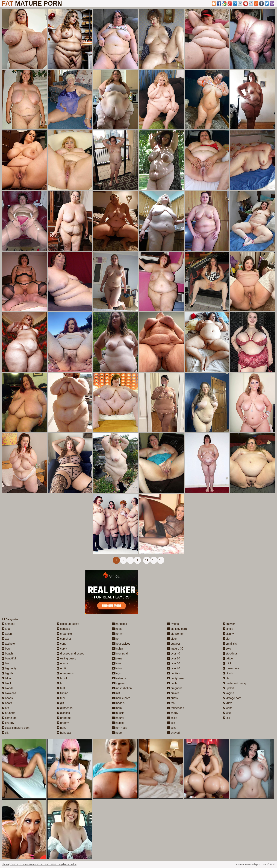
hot (116, 639)
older (172, 639)
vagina (228, 693)
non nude (120, 728)
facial (62, 678)
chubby (8, 723)
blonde (8, 688)
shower (229, 624)
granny (63, 723)
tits (226, 678)
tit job (228, 673)
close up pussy (68, 624)
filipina (63, 693)
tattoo (228, 658)
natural (118, 718)
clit (5, 733)
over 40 (174, 654)
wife (227, 713)
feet (61, 688)
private (173, 693)
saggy (173, 713)
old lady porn (177, 629)
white (228, 708)
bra (5, 708)
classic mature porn (16, 728)
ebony (62, 663)
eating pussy (66, 658)
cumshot (64, 639)
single (228, 629)
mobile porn (121, 698)
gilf (60, 703)
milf (116, 693)
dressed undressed (71, 654)
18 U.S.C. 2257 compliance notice (58, 864)
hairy (62, 728)
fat (60, 683)
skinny (228, 634)
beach (7, 654)
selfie (172, 718)
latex (117, 663)
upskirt (228, 688)
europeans (65, 673)
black (7, 683)
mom (117, 708)
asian (7, 634)
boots (7, 703)
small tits (230, 644)
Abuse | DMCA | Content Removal (20, 864)
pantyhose (175, 678)
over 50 (174, 658)
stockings (230, 654)
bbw (6, 649)
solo (227, 649)
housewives (121, 644)
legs (116, 673)
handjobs (120, 624)
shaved (173, 733)
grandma (64, 718)
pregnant (175, 688)
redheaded (176, 708)
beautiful (9, 658)
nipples (118, 723)
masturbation (122, 688)
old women (176, 634)
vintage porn (232, 698)
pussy (173, 698)
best (6, 663)
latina (117, 668)
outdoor (174, 644)
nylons (173, 624)
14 (147, 560)
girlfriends (65, 708)
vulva (228, 703)
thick (227, 663)
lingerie (118, 683)
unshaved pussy (234, 683)
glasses (63, 713)
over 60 (174, 663)
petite (172, 683)
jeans (117, 658)
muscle (118, 713)
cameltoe (9, 718)
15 (154, 560)
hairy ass (64, 733)
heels (117, 629)
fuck (61, 698)
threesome (231, 668)
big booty (9, 668)
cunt (61, 644)
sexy (172, 728)
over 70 (174, 668)
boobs (7, 698)
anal (6, 629)
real (171, 703)
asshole (8, 644)
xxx (226, 718)
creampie (64, 634)
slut (226, 639)
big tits (8, 673)
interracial (120, 654)
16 (161, 560)
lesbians (119, 678)
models (118, 703)
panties (173, 673)
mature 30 (175, 649)
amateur (9, 624)
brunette (9, 713)
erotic (62, 668)
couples (63, 629)
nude (117, 733)
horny (117, 634)
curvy (62, 649)
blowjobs (9, 693)
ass (6, 639)
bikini (7, 678)
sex (171, 723)
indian (118, 649)
